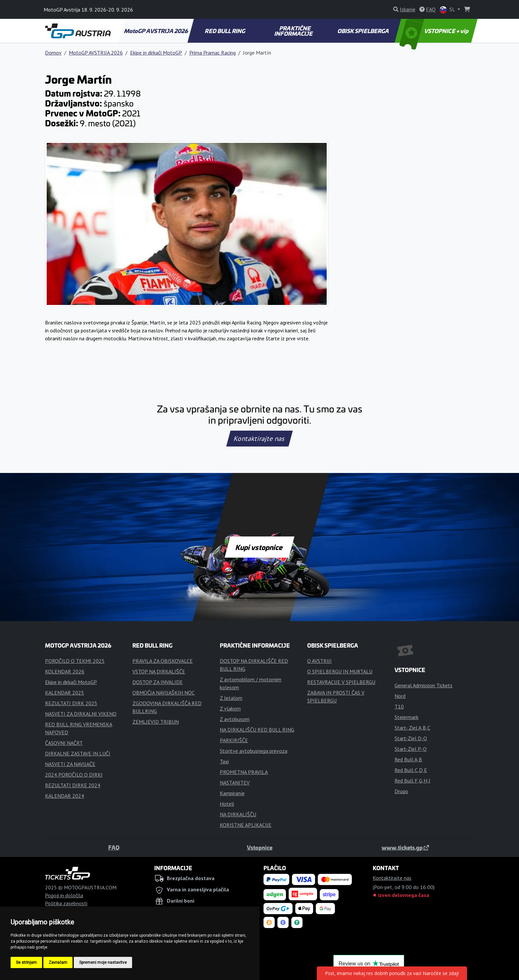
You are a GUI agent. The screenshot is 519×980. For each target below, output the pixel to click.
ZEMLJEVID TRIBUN (156, 722)
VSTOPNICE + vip (435, 31)
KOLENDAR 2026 (65, 671)
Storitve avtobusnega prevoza (254, 751)
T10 (399, 706)
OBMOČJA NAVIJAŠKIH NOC (164, 693)
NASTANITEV (235, 783)
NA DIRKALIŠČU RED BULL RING (257, 730)
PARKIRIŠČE (234, 740)
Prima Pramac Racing (212, 53)
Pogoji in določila (64, 895)
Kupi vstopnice (259, 547)
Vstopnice (260, 847)
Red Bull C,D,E (411, 770)
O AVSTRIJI (319, 661)
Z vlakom (230, 708)
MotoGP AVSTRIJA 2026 (156, 31)
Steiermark (406, 717)
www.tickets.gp (405, 847)
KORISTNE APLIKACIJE (246, 825)
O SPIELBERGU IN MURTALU (340, 671)
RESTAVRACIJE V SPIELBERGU (341, 682)
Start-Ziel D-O (411, 738)
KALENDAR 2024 (65, 796)
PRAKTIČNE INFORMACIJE (294, 31)
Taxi (224, 761)
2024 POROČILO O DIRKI (74, 775)
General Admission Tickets (424, 685)
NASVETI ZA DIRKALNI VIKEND (81, 714)
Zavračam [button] (58, 962)
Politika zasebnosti (66, 903)
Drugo (401, 791)
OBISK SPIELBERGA (364, 31)
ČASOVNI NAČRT (64, 743)
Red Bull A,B (408, 759)
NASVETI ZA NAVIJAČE (70, 764)
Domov (53, 53)
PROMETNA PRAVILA (244, 772)
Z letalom (231, 698)
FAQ (114, 847)
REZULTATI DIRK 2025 (71, 703)
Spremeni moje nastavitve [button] (103, 962)
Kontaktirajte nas (259, 439)
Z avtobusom (235, 719)
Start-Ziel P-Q (411, 749)
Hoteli (227, 804)
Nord (400, 696)
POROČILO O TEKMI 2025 (75, 661)
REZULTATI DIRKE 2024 (73, 785)
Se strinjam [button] (26, 962)
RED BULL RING (226, 31)
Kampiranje (232, 793)
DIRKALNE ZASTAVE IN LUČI (78, 753)
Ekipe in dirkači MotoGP (156, 53)
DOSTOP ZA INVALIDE (158, 682)
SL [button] (448, 10)
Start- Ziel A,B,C (412, 728)
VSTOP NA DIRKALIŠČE (159, 671)
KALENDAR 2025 (65, 693)
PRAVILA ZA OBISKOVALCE (163, 661)
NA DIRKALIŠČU (238, 814)
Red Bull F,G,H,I (412, 781)
